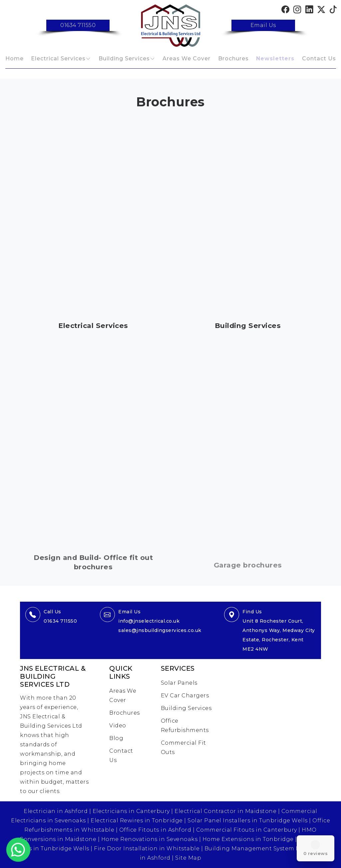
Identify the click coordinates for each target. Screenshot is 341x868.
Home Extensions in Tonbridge (248, 839)
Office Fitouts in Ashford (155, 830)
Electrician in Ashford (56, 811)
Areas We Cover (186, 58)
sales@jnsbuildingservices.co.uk (160, 630)
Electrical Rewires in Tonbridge (137, 820)
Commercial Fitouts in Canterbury (247, 830)
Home (14, 58)
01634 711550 (78, 25)
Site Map (188, 858)
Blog (116, 738)
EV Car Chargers (185, 695)
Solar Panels (179, 683)
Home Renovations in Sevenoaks (150, 839)
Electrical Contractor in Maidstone (225, 811)
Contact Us (319, 58)
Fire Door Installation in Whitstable (147, 848)
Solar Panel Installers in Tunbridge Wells (248, 820)
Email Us (263, 25)
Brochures (233, 58)
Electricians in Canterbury (131, 811)
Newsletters (275, 58)
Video (118, 725)
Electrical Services (58, 58)
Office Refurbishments (185, 725)
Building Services (124, 58)
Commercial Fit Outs (183, 747)
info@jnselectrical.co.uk (149, 621)
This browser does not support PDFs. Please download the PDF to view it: (93, 218)
